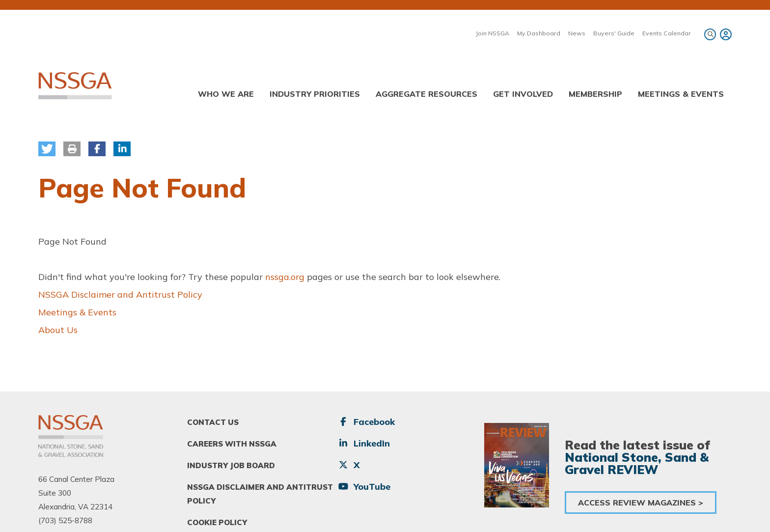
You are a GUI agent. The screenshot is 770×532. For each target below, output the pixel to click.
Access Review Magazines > (641, 503)
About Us (58, 330)
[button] (47, 149)
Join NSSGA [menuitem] (493, 33)
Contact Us (213, 422)
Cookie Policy (217, 522)
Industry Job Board (231, 465)
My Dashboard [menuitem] (539, 33)
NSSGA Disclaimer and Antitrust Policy (120, 294)
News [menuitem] (577, 33)
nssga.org (285, 277)
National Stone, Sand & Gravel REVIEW (637, 463)
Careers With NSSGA (232, 444)
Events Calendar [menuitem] (667, 33)
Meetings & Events (77, 312)
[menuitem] (724, 34)
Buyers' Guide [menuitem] (614, 33)
